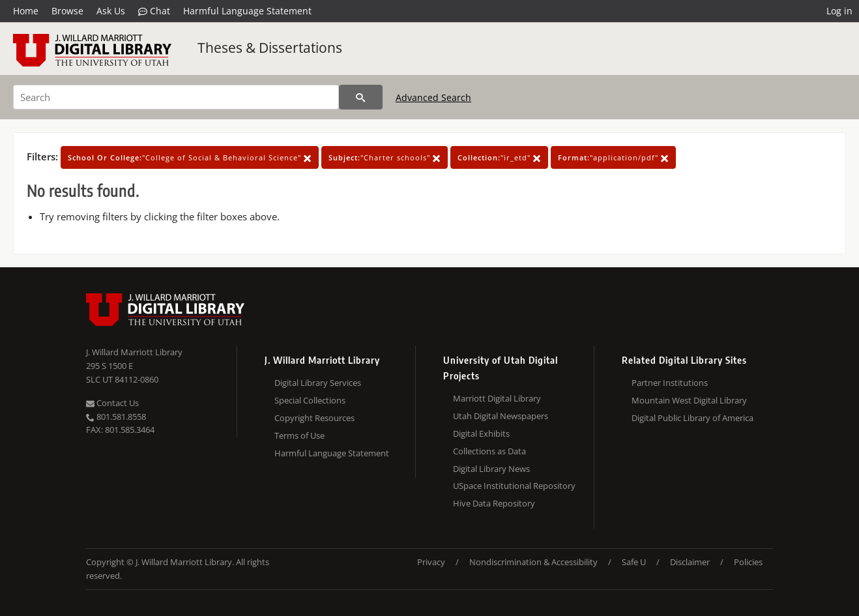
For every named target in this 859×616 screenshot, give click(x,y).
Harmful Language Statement (247, 11)
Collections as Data (489, 451)
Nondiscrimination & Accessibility (533, 562)
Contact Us (112, 403)
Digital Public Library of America (692, 418)
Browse (67, 11)
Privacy (431, 562)
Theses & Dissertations (270, 48)
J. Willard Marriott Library (134, 352)
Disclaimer (690, 562)
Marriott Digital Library (497, 398)
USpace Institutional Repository (514, 486)
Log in (839, 11)
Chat (154, 11)
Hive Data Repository (494, 503)
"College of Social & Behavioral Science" (190, 157)
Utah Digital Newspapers (501, 416)
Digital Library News (491, 469)
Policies (748, 562)
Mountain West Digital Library (689, 400)
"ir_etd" (499, 157)
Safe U (634, 562)
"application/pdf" (613, 157)
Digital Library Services (318, 383)
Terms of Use (299, 435)
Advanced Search (433, 97)
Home (26, 11)
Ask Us (111, 11)
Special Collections (310, 400)
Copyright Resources (314, 418)
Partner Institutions (670, 383)
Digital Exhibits (481, 433)
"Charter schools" (385, 157)
